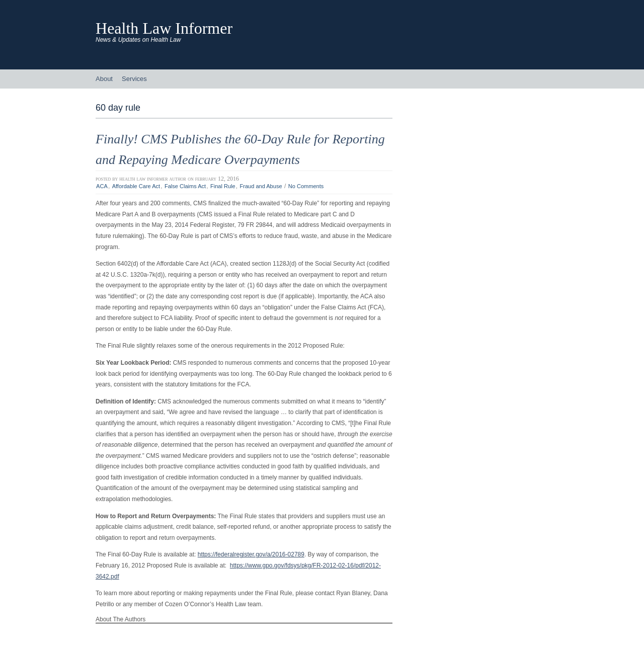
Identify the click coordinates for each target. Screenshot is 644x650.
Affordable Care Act (136, 186)
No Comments (306, 186)
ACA (102, 186)
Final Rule (223, 186)
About (104, 79)
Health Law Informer (164, 28)
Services (134, 79)
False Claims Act (185, 186)
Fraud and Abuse (261, 186)
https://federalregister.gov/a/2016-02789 (251, 554)
